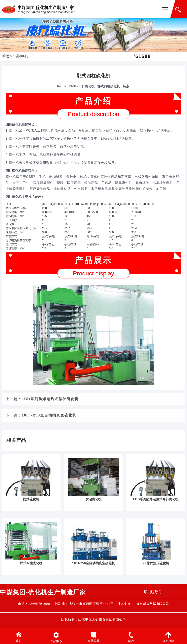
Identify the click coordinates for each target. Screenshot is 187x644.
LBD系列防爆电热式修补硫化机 (50, 228)
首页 (6, 56)
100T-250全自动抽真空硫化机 (49, 244)
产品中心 (20, 56)
